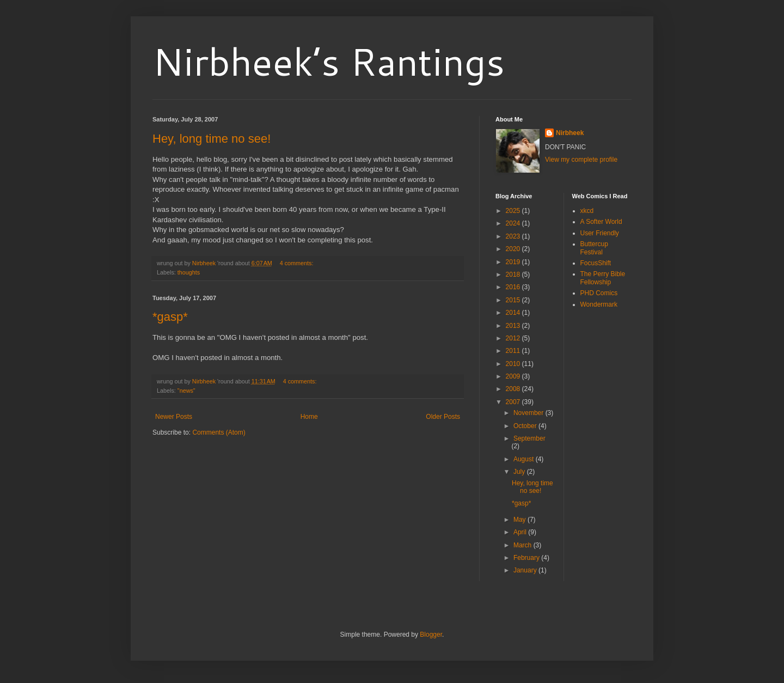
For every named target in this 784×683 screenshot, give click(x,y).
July (520, 472)
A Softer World (601, 222)
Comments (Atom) (219, 432)
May (520, 520)
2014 (514, 313)
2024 (514, 223)
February (527, 558)
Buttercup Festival (594, 248)
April (521, 532)
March (523, 545)
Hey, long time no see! (212, 139)
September (529, 438)
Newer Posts (174, 417)
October (526, 426)
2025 (514, 211)
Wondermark (599, 304)
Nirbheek (570, 133)
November (529, 413)
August (525, 459)
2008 (514, 389)
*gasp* (170, 317)
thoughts (189, 272)
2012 (514, 338)
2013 (514, 326)
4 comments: (298, 263)
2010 (514, 364)
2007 (514, 402)
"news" (186, 391)
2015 (514, 300)
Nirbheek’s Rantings (329, 61)
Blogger (431, 635)
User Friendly (600, 233)
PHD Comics (599, 293)
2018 (514, 275)
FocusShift (596, 263)
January (526, 570)
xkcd (587, 211)
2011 (514, 351)
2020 (514, 249)
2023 (514, 236)
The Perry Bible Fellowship (603, 278)
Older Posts (443, 417)
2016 (514, 287)
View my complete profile (581, 160)
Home (309, 417)
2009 (514, 376)
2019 (514, 262)
